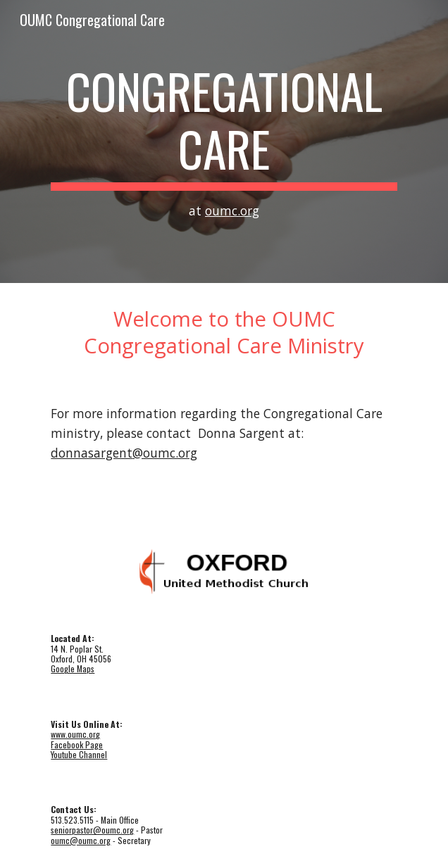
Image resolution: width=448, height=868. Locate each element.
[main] (224, 141)
